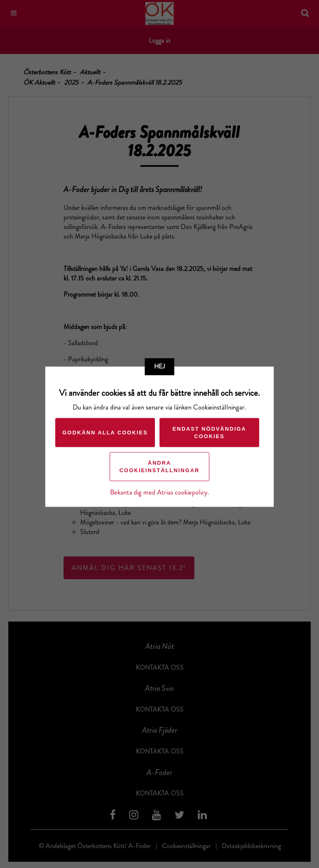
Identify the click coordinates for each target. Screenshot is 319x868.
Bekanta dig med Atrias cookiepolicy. (160, 492)
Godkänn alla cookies (105, 433)
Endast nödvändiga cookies (209, 433)
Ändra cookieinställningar (160, 467)
